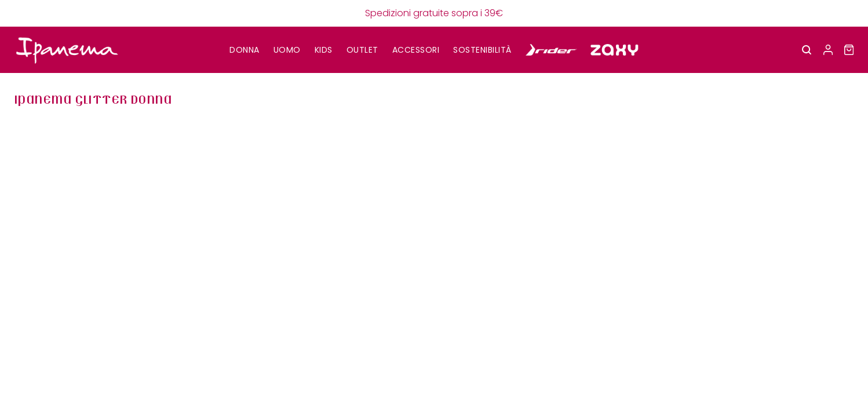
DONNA (245, 50)
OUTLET (362, 50)
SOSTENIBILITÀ (482, 50)
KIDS (324, 50)
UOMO (287, 50)
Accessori (416, 50)
